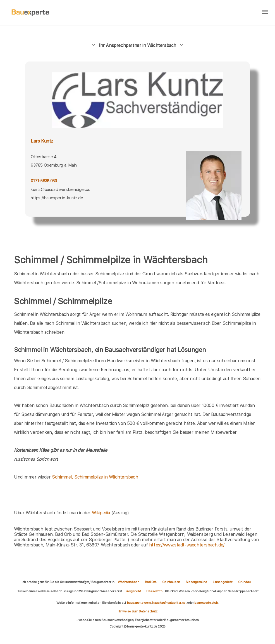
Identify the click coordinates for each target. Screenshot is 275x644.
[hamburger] (265, 12)
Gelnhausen (171, 582)
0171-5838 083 (44, 181)
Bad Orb (151, 582)
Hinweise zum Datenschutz (137, 611)
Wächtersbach (128, 582)
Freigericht (133, 591)
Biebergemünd (196, 582)
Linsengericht (223, 582)
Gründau (244, 582)
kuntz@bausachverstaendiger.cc (60, 190)
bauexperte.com (139, 603)
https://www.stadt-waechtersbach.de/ (187, 545)
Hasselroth (154, 591)
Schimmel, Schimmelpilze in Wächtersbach (95, 477)
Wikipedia (102, 513)
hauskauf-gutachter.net (169, 603)
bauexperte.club (206, 603)
